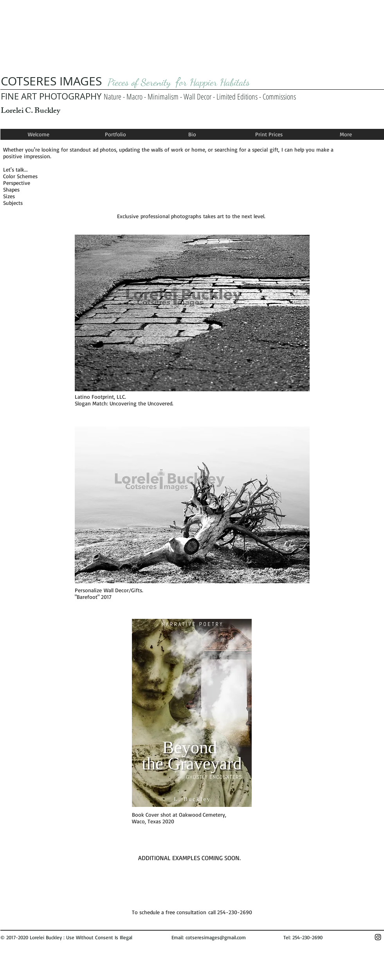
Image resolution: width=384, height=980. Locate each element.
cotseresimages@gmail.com (216, 937)
